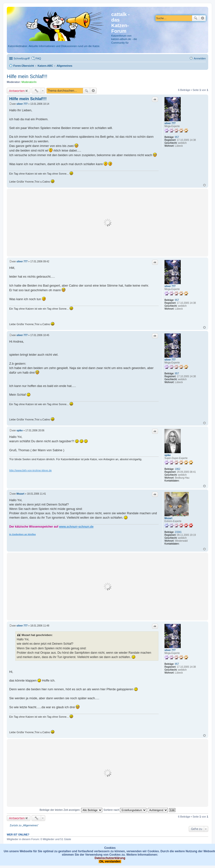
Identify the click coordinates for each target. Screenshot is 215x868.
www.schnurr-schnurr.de (76, 527)
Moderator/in (29, 82)
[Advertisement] (107, 223)
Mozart (168, 518)
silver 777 (170, 123)
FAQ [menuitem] (38, 58)
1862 (178, 469)
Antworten (17, 91)
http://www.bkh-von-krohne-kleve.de (30, 470)
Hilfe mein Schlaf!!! (27, 76)
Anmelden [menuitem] (200, 58)
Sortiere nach (125, 810)
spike (168, 455)
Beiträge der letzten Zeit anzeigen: (71, 810)
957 (177, 137)
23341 (178, 532)
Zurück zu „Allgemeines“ (24, 825)
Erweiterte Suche (202, 18)
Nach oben (204, 185)
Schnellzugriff (22, 58)
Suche (196, 18)
